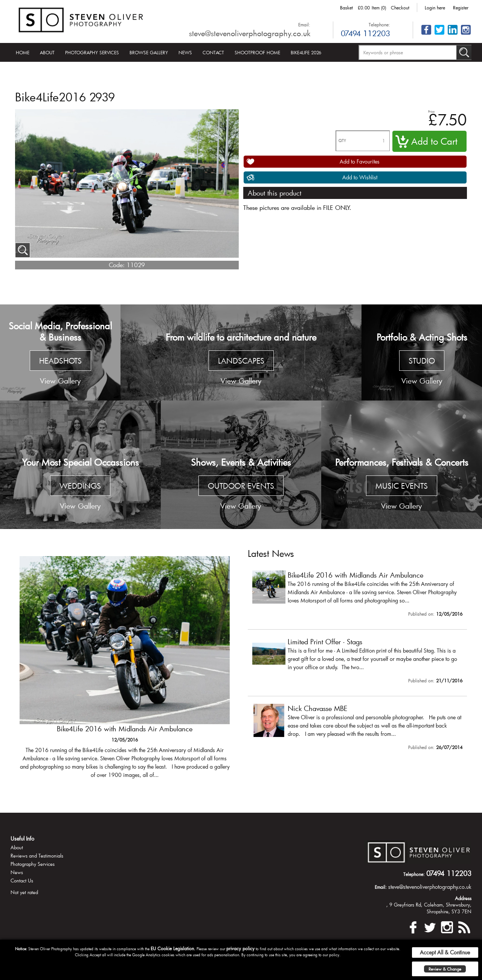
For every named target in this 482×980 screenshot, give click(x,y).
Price (431, 111)
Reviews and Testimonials (37, 856)
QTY (342, 141)
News (185, 52)
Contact (213, 52)
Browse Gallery (149, 52)
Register (461, 8)
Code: (117, 265)
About (47, 52)
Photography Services (92, 52)
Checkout (400, 8)
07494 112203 (365, 33)
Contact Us (22, 881)
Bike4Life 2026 (306, 52)
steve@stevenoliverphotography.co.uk (250, 33)
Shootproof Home (257, 52)
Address (463, 898)
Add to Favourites (360, 161)
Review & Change (445, 969)
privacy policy (240, 948)
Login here (435, 8)
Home (23, 52)
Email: (304, 24)
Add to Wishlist (360, 177)
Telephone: (379, 24)
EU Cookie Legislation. (173, 948)
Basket (346, 8)
